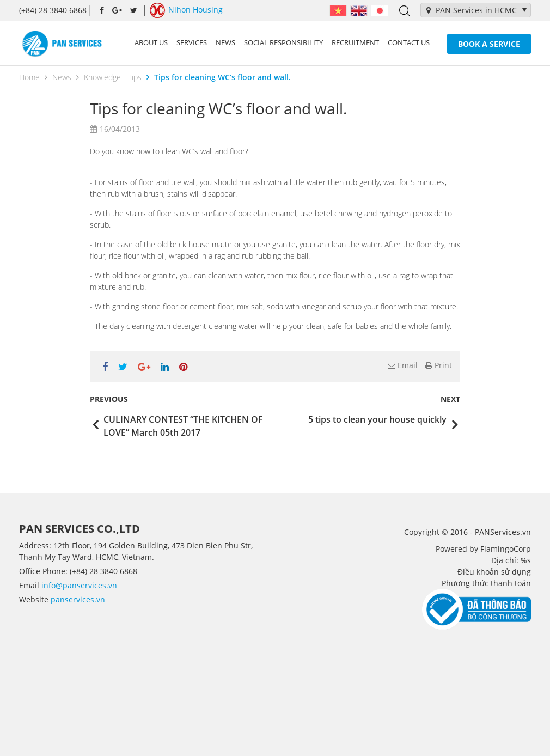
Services (192, 42)
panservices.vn (78, 599)
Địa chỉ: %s (511, 560)
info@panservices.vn (79, 585)
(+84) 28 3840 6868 (53, 10)
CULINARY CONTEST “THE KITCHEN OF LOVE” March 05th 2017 (183, 426)
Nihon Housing (186, 10)
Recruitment (355, 42)
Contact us (409, 42)
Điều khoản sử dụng (494, 572)
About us (151, 42)
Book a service (489, 44)
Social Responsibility (283, 42)
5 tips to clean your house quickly (377, 419)
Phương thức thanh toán (486, 583)
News (225, 42)
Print (439, 365)
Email (403, 365)
